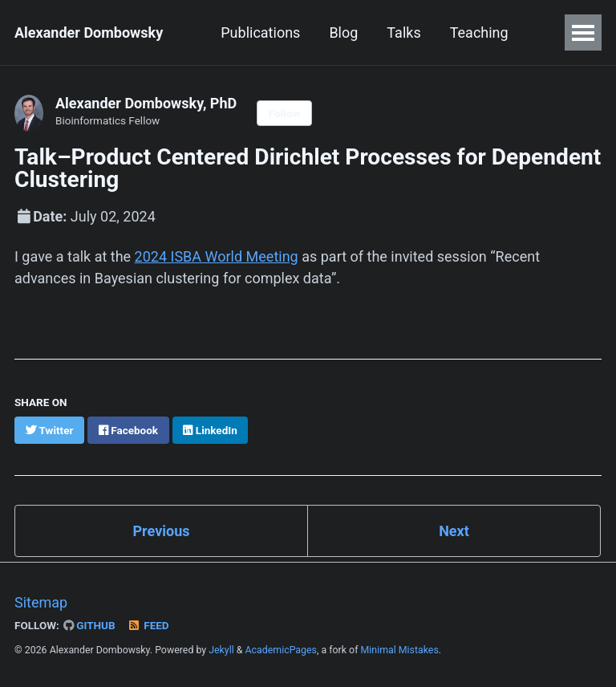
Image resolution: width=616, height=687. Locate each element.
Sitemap (41, 602)
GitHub (89, 625)
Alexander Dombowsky (89, 33)
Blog (343, 33)
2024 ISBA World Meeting (217, 256)
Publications (260, 33)
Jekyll (221, 650)
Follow (285, 113)
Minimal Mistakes (400, 650)
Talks (403, 33)
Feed (148, 625)
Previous (162, 531)
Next (454, 531)
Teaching (479, 33)
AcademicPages (281, 650)
